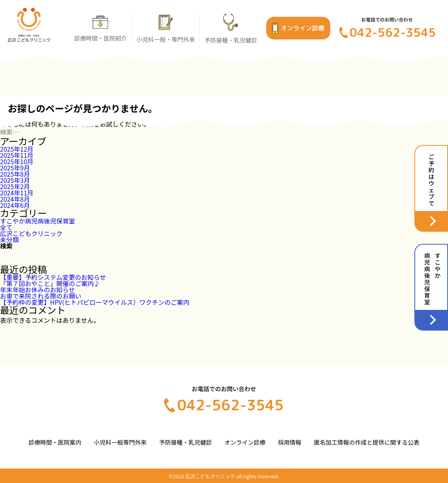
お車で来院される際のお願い (41, 296)
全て (6, 227)
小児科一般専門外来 (120, 442)
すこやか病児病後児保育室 (38, 221)
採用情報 (290, 442)
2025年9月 (15, 168)
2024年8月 (15, 199)
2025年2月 (15, 186)
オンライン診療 (245, 442)
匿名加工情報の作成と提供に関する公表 (367, 442)
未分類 (9, 240)
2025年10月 (17, 161)
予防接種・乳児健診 (185, 442)
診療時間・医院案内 (55, 442)
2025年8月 (15, 174)
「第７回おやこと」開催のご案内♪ (50, 283)
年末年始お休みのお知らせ (38, 290)
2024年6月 (15, 205)
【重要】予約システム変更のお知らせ (53, 277)
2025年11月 (17, 155)
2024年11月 (17, 193)
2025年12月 (17, 149)
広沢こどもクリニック (31, 233)
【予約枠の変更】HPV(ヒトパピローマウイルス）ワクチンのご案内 (95, 302)
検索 (6, 246)
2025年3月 (15, 180)
